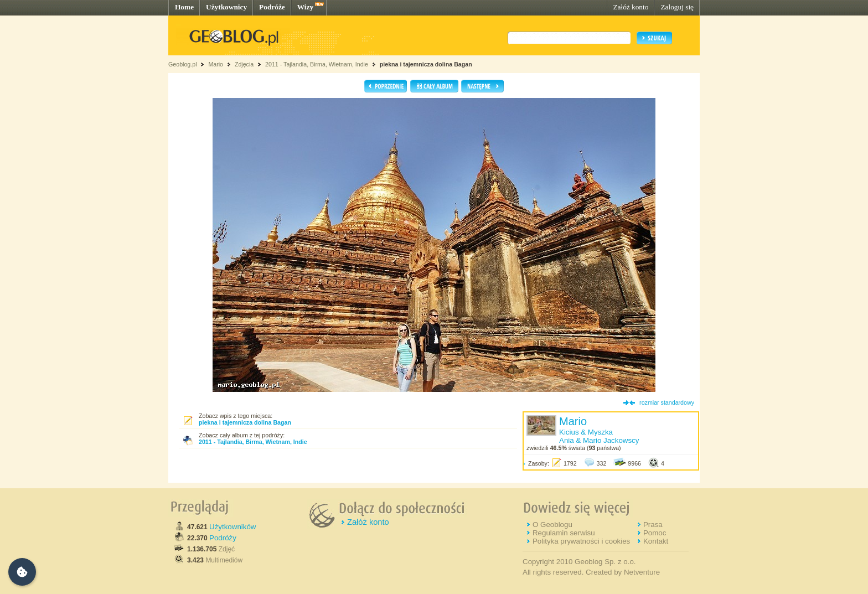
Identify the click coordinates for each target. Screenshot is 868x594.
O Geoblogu (552, 525)
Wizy (305, 7)
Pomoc (655, 533)
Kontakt (656, 541)
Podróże (272, 7)
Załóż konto (631, 7)
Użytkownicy (226, 7)
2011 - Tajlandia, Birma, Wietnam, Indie (317, 64)
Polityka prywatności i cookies (581, 541)
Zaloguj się (677, 7)
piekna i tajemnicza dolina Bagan (426, 64)
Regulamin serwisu (564, 533)
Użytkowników (232, 527)
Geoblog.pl (183, 64)
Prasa (653, 525)
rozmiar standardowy (667, 402)
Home (184, 7)
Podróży (223, 538)
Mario (216, 64)
